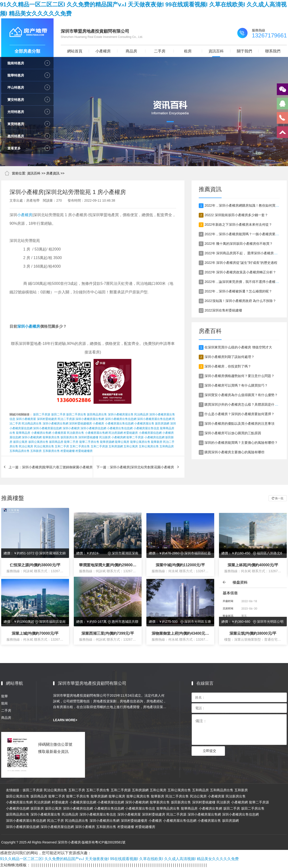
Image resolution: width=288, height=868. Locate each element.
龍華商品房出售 (168, 808)
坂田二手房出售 (76, 414)
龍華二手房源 (135, 437)
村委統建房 (131, 433)
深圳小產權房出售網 (55, 424)
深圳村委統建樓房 (80, 424)
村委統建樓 (68, 451)
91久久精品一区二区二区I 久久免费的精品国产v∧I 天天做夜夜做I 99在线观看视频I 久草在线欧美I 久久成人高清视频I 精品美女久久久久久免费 (119, 859)
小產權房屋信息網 (150, 433)
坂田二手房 (58, 414)
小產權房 (103, 51)
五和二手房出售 (80, 446)
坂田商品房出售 (97, 414)
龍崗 (5, 703)
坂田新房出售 (69, 437)
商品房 (131, 51)
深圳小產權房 (29, 326)
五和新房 (36, 451)
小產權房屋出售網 (96, 433)
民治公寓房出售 (44, 446)
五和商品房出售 (20, 451)
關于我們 (244, 51)
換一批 (278, 498)
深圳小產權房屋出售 (121, 414)
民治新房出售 (75, 433)
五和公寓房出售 (149, 446)
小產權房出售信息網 (120, 428)
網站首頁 (75, 51)
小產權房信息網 (154, 437)
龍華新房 (157, 442)
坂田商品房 (56, 442)
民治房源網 (116, 433)
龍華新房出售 (51, 437)
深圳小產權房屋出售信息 (98, 814)
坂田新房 (37, 808)
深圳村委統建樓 (88, 437)
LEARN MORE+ (65, 720)
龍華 (5, 696)
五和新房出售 (51, 451)
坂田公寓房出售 (38, 442)
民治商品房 (141, 414)
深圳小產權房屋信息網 (47, 428)
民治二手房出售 (177, 796)
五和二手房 (62, 446)
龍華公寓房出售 (140, 442)
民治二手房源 (66, 419)
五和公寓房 (131, 446)
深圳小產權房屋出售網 (90, 419)
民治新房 (105, 437)
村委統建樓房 (84, 451)
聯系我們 (273, 51)
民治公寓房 (26, 446)
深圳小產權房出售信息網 (121, 419)
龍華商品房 (23, 433)
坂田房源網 (162, 424)
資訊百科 (216, 51)
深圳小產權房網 (32, 437)
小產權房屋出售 (144, 424)
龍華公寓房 (122, 442)
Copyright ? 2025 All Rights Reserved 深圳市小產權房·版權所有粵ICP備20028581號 (63, 842)
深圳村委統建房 (47, 419)
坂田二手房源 (42, 414)
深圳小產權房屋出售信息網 (154, 419)
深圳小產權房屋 (26, 419)
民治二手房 (55, 821)
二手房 (160, 51)
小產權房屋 (59, 433)
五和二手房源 (99, 446)
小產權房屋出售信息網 (119, 424)
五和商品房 (167, 446)
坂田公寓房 (20, 442)
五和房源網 (116, 446)
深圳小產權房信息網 (93, 428)
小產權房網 (119, 437)
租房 (188, 51)
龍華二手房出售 (89, 442)
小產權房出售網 (41, 433)
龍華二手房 (71, 442)
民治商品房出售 (32, 424)
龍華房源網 (107, 442)
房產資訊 (53, 173)
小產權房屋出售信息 (146, 428)
